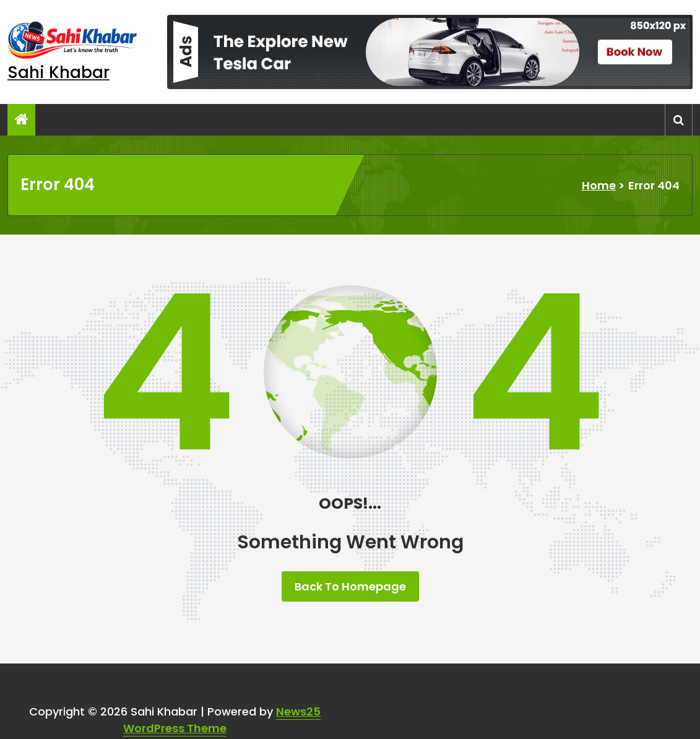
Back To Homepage (350, 586)
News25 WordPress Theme (222, 720)
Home (599, 185)
